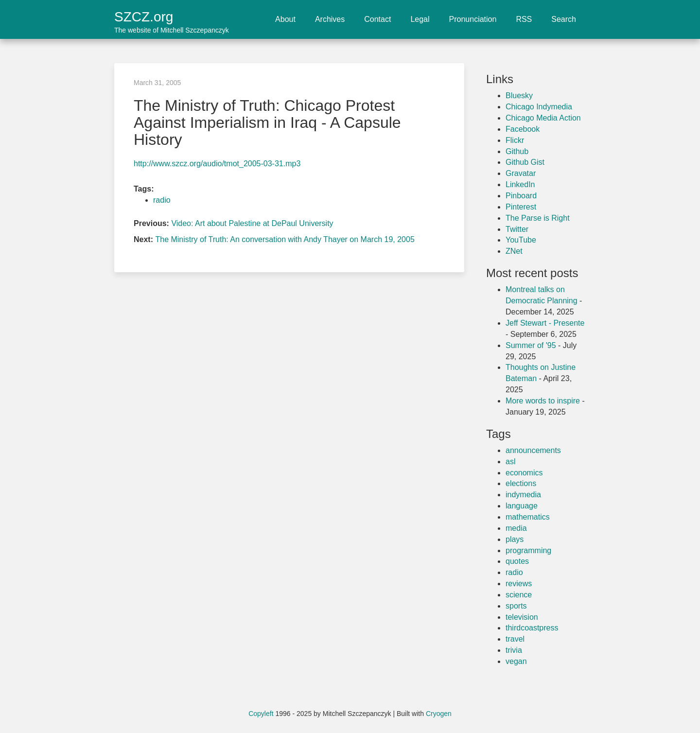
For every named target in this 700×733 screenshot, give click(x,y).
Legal (420, 19)
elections (521, 483)
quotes (517, 561)
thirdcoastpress (532, 628)
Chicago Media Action (543, 118)
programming (528, 550)
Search (564, 19)
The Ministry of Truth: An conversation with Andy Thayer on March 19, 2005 (285, 239)
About (285, 19)
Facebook (523, 129)
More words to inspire (543, 401)
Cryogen (439, 714)
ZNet (514, 251)
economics (524, 473)
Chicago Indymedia (539, 107)
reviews (519, 584)
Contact (377, 19)
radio (162, 200)
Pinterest (521, 207)
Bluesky (519, 96)
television (522, 617)
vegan (516, 661)
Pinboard (521, 196)
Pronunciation (473, 19)
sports (516, 606)
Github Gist (525, 162)
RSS (524, 19)
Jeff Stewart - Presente (545, 323)
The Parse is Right (538, 218)
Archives (330, 19)
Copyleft (261, 714)
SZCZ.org (172, 17)
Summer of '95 (531, 345)
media (516, 528)
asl (510, 462)
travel (515, 639)
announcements (533, 450)
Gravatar (521, 173)
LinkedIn (520, 184)
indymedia (523, 495)
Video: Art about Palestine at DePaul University (252, 223)
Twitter (517, 229)
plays (515, 539)
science (519, 595)
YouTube (521, 240)
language (522, 506)
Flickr (515, 140)
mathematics (528, 517)
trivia (514, 650)
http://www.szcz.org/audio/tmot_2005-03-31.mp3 (217, 164)
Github (517, 151)
